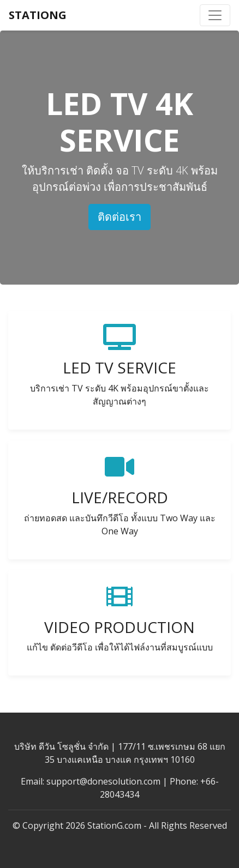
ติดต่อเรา (119, 217)
